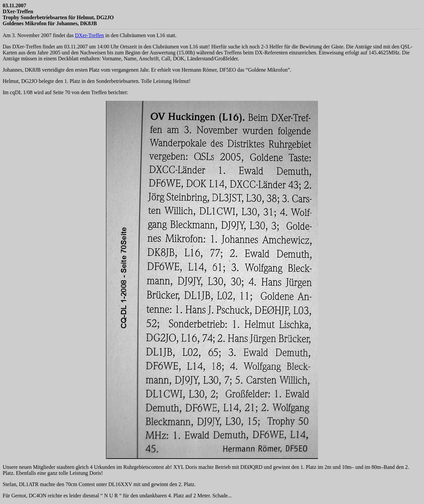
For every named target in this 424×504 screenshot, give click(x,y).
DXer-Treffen (89, 35)
